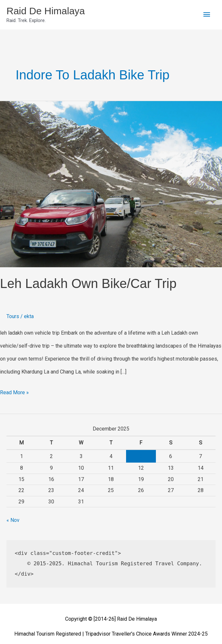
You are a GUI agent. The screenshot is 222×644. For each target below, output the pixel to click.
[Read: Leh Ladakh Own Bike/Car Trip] (111, 184)
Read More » (14, 391)
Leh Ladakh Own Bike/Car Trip (88, 283)
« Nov (13, 520)
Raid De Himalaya (46, 11)
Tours (13, 316)
